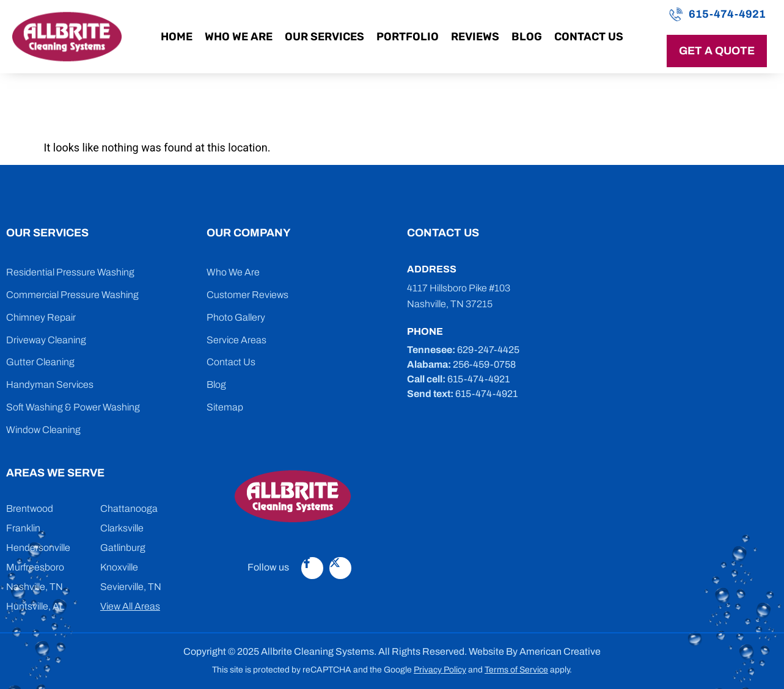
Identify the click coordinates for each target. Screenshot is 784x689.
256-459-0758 (484, 364)
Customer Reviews (247, 295)
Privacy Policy (440, 670)
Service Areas (236, 340)
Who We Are (239, 37)
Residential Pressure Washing (70, 272)
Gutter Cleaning (40, 362)
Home (177, 37)
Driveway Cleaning (46, 340)
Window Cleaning (43, 430)
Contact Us (589, 37)
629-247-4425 (488, 350)
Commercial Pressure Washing (72, 295)
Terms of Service (516, 670)
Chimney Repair (41, 317)
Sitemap (225, 407)
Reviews (475, 37)
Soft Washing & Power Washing (73, 407)
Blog (527, 37)
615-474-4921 (727, 14)
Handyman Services (50, 385)
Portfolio (408, 37)
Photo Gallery (236, 317)
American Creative (560, 651)
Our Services (324, 37)
